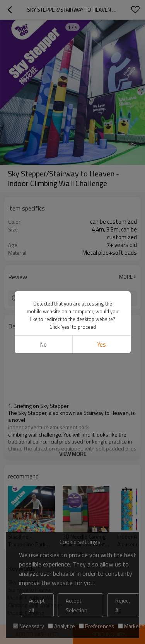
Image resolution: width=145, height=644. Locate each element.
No (43, 344)
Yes (101, 344)
